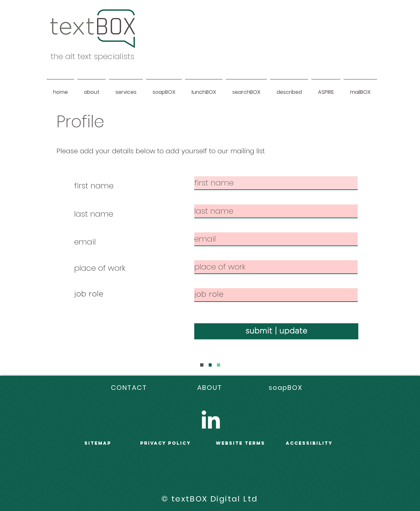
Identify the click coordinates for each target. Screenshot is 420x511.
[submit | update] (276, 331)
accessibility (309, 443)
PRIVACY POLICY (166, 443)
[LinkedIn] (211, 419)
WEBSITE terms (241, 443)
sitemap (98, 443)
